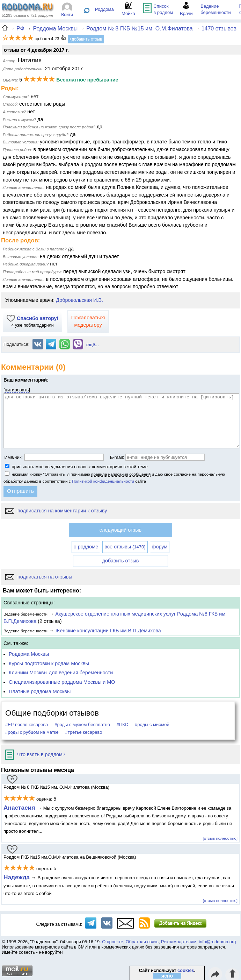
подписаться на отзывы (39, 577)
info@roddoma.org (217, 942)
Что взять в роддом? (35, 754)
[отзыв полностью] (220, 838)
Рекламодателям (179, 942)
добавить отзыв (121, 561)
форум (160, 547)
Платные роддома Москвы (40, 691)
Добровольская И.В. (79, 300)
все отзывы (125, 547)
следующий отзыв (120, 530)
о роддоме (86, 547)
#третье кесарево (84, 732)
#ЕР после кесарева (27, 725)
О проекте (112, 942)
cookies (186, 970)
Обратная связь (142, 942)
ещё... (93, 345)
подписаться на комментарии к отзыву (56, 511)
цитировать (17, 390)
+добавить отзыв (86, 39)
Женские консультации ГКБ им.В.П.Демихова (108, 631)
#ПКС (122, 725)
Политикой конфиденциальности (103, 481)
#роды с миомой (152, 725)
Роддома (104, 9)
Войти (67, 15)
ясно (167, 976)
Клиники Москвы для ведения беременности (61, 673)
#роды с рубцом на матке (32, 732)
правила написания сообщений (121, 474)
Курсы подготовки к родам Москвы (49, 663)
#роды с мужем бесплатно (82, 725)
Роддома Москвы (29, 654)
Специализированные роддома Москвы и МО (62, 682)
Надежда (17, 877)
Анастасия (20, 808)
